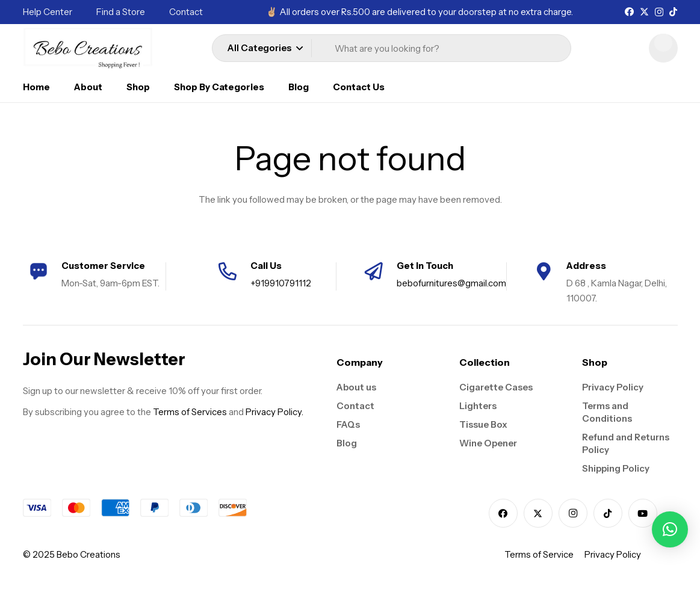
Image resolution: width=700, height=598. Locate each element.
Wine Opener (488, 443)
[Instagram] (659, 12)
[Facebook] (629, 12)
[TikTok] (673, 12)
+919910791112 (281, 283)
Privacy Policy (613, 387)
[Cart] (663, 48)
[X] (644, 12)
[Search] (540, 48)
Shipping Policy (616, 468)
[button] (265, 48)
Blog (347, 443)
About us (356, 387)
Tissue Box (483, 424)
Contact (355, 406)
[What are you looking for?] (444, 48)
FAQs (348, 424)
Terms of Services (190, 412)
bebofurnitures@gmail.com (451, 283)
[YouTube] (643, 513)
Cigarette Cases (496, 387)
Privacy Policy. (274, 412)
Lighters (478, 406)
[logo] (88, 48)
